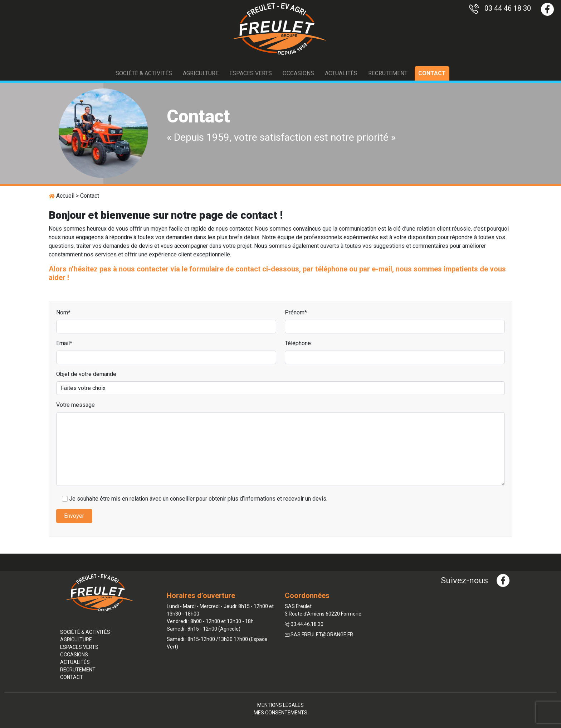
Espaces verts (251, 73)
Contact (432, 73)
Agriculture (201, 73)
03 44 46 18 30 (500, 8)
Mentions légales (280, 705)
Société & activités (144, 73)
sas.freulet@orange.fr (322, 635)
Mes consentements (280, 713)
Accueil (65, 196)
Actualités (341, 73)
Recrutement (388, 73)
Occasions (298, 73)
